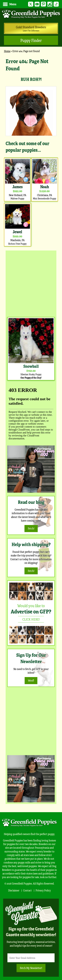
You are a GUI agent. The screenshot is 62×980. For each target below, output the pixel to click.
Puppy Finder (31, 40)
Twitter (31, 4)
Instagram (50, 4)
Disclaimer (14, 890)
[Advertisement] (31, 283)
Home (7, 51)
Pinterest (43, 4)
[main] (31, 152)
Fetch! (31, 528)
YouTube (37, 4)
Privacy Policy (43, 890)
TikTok (56, 4)
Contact (27, 890)
